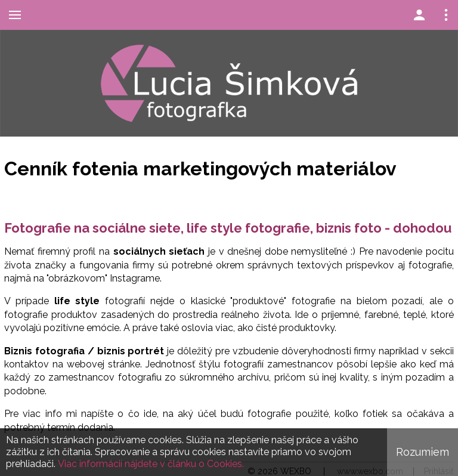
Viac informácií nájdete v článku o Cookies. (151, 464)
